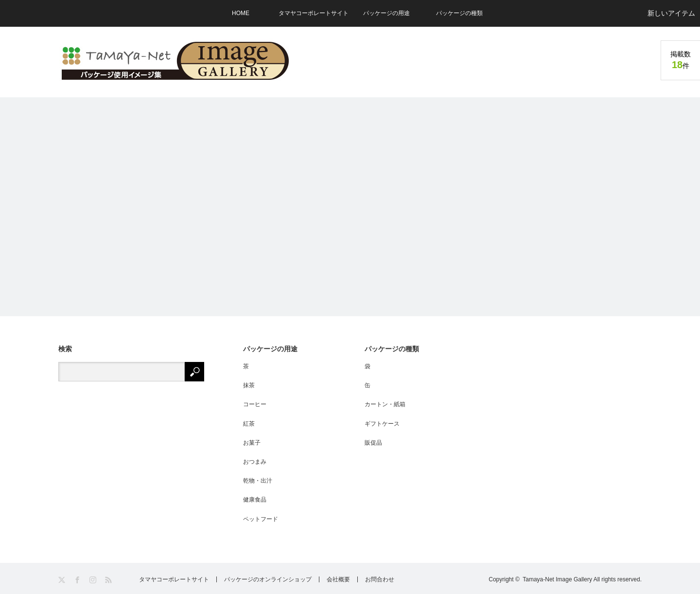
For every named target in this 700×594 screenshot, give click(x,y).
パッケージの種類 (459, 13)
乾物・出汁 (258, 481)
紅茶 (249, 424)
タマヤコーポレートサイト (314, 13)
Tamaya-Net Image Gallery (557, 579)
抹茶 (249, 385)
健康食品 (255, 500)
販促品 (373, 443)
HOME (241, 13)
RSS (109, 580)
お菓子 (252, 443)
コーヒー (255, 404)
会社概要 (338, 579)
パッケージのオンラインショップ (268, 579)
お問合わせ (380, 579)
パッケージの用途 (386, 13)
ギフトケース (382, 424)
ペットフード (261, 519)
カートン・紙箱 (385, 404)
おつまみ (255, 462)
